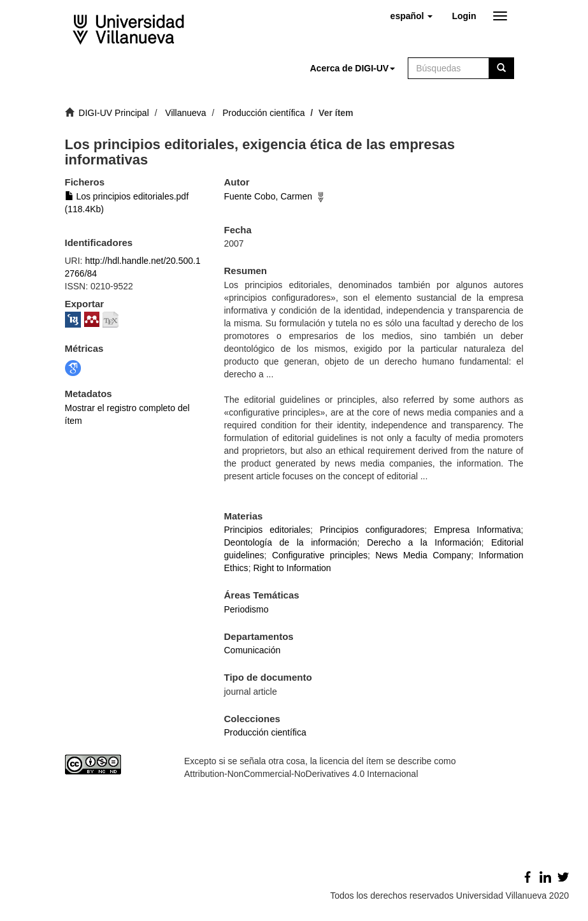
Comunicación (253, 650)
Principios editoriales (268, 530)
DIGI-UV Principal (113, 113)
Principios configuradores (372, 530)
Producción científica (263, 113)
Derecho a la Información (424, 542)
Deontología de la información (291, 542)
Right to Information (292, 568)
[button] (412, 16)
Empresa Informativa (477, 530)
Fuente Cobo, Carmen (269, 196)
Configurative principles (320, 555)
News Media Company (423, 555)
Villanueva (185, 113)
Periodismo (247, 609)
